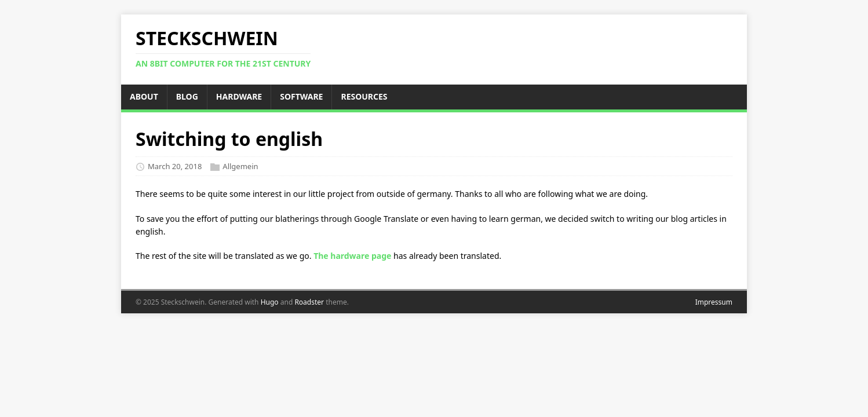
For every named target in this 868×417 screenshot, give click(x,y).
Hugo (270, 302)
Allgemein (240, 166)
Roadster (309, 302)
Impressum (714, 302)
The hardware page (352, 256)
